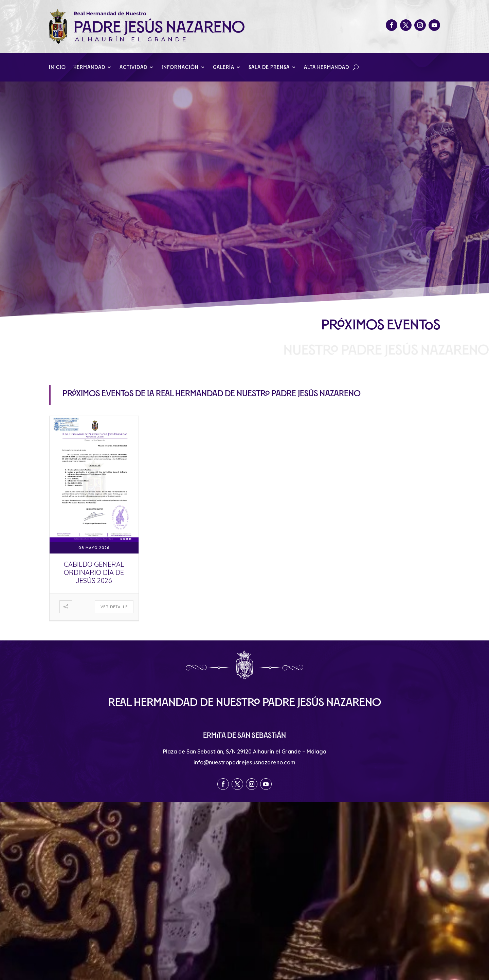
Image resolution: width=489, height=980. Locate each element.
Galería (224, 67)
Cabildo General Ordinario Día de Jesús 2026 (94, 572)
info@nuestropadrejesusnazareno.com (244, 762)
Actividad (133, 67)
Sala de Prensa (269, 67)
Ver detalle (114, 607)
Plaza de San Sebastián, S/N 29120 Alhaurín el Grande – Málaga (245, 751)
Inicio (57, 67)
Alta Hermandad (327, 67)
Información (180, 67)
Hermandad (89, 67)
